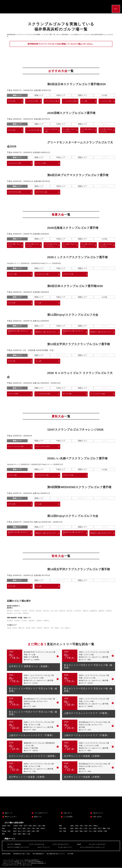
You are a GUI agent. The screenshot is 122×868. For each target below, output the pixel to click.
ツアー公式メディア (41, 813)
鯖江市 (46, 611)
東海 (40, 628)
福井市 (10, 611)
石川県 (24, 621)
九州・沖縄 (65, 628)
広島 (86, 829)
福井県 (32, 621)
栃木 (19, 829)
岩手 (25, 826)
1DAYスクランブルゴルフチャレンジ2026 (75, 430)
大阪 (81, 826)
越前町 (101, 611)
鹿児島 (100, 831)
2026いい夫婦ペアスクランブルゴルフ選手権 (77, 458)
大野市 (32, 611)
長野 (38, 831)
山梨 (33, 831)
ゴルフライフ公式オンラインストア (18, 848)
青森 (21, 826)
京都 (76, 826)
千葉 (33, 829)
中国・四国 (55, 628)
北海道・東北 (12, 628)
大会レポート (68, 813)
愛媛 (104, 829)
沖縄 (105, 831)
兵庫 (86, 826)
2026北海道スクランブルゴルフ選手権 (73, 228)
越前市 (62, 611)
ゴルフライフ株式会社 (14, 845)
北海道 (15, 826)
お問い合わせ (97, 817)
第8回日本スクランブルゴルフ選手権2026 (75, 286)
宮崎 (95, 831)
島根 (76, 829)
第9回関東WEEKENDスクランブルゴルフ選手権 (79, 487)
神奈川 (43, 829)
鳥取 (72, 829)
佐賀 (76, 831)
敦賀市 (17, 611)
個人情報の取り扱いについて (55, 854)
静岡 (19, 834)
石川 (24, 831)
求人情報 (70, 854)
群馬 (24, 829)
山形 (39, 826)
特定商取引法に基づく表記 (21, 854)
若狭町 (26, 613)
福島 (44, 826)
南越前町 (93, 611)
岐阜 (15, 834)
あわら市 (54, 611)
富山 (19, 831)
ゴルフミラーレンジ (43, 848)
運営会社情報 (6, 854)
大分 (90, 831)
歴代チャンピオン (11, 817)
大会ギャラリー (98, 813)
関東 (21, 628)
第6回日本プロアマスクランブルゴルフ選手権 (78, 175)
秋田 (35, 826)
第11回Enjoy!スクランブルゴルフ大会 (73, 315)
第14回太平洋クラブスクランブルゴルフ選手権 (79, 569)
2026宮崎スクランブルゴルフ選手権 (71, 113)
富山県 (17, 621)
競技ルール (38, 817)
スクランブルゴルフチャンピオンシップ (92, 848)
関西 (46, 628)
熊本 (86, 831)
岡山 (81, 829)
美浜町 (109, 611)
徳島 (95, 829)
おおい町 (18, 613)
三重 (29, 834)
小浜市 (24, 611)
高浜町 (10, 613)
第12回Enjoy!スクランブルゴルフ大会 (73, 516)
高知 (109, 829)
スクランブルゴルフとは (37, 845)
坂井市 (70, 611)
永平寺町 (77, 611)
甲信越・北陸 (31, 628)
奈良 (90, 826)
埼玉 (29, 829)
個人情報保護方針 (38, 854)
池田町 (85, 611)
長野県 (46, 621)
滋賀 (72, 826)
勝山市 (39, 611)
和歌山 (96, 826)
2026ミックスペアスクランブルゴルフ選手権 (77, 257)
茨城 (15, 829)
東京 (38, 829)
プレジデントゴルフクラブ (97, 845)
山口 (90, 829)
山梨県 (39, 621)
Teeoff (79, 845)
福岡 (72, 831)
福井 (29, 831)
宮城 (30, 826)
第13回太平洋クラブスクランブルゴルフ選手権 (79, 344)
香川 (99, 829)
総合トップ (9, 813)
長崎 (81, 831)
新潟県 (10, 621)
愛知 (24, 834)
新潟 (15, 831)
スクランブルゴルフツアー (61, 845)
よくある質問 (68, 817)
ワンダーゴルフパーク (65, 848)
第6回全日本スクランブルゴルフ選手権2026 (76, 84)
